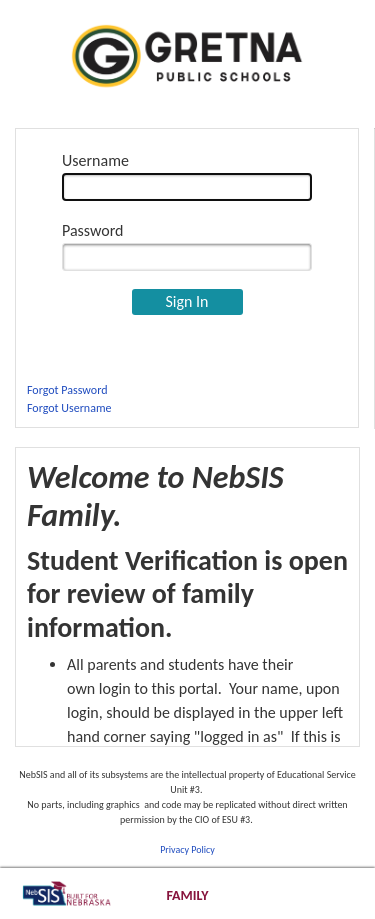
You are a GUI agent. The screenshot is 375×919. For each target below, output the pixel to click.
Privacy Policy (187, 849)
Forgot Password (67, 390)
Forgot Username (69, 408)
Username (95, 160)
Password (93, 230)
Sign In (186, 301)
